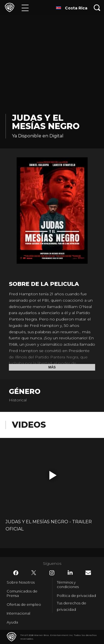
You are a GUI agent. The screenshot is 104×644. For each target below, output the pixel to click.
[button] (53, 475)
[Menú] (25, 8)
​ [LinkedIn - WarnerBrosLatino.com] (70, 573)
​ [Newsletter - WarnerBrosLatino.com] (88, 573)
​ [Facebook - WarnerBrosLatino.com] (16, 573)
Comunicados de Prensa (22, 593)
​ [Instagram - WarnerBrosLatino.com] (52, 573)
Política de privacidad (76, 596)
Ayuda (12, 622)
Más (52, 367)
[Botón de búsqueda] (97, 8)
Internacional (18, 613)
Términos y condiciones (68, 584)
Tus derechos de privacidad (72, 606)
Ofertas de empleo (24, 604)
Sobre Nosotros (21, 582)
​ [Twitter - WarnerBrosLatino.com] (34, 573)
